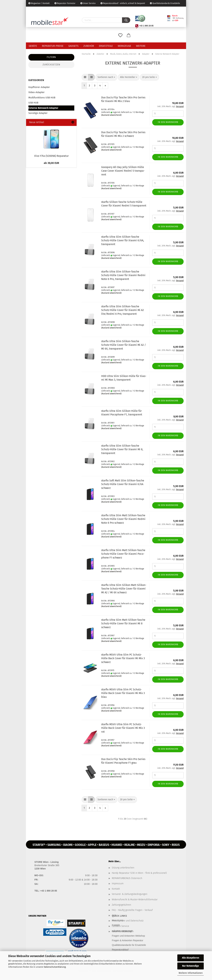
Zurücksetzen (51, 65)
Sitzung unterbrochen (123, 868)
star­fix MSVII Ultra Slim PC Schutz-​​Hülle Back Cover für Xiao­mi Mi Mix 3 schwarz (123, 658)
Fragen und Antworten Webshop (129, 936)
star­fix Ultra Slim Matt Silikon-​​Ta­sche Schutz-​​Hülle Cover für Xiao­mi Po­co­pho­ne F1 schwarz (123, 554)
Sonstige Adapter (38, 113)
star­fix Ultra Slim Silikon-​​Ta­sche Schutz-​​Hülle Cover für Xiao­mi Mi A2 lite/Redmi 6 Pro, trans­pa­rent (123, 310)
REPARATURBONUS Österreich (127, 878)
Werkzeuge (124, 46)
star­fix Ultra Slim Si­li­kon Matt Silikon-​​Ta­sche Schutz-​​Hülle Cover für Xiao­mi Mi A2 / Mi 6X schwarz (124, 589)
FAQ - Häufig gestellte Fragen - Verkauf (132, 910)
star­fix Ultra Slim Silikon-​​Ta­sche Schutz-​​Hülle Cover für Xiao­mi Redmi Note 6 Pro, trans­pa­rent (123, 275)
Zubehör (89, 46)
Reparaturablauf (120, 950)
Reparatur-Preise (53, 46)
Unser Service (88, 3)
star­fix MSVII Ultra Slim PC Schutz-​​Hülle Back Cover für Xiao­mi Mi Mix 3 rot (123, 728)
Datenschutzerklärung (55, 967)
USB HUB (33, 103)
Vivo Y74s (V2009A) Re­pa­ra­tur (51, 156)
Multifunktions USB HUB (42, 98)
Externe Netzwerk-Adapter (43, 108)
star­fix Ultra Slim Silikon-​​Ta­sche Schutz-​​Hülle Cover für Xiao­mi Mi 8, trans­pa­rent (122, 449)
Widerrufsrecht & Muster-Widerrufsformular (135, 900)
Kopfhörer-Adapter (39, 87)
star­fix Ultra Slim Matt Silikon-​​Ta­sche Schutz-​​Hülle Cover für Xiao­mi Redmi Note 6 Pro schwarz (123, 519)
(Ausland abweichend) (111, 115)
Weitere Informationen (191, 973)
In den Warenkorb (168, 122)
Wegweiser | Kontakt (39, 3)
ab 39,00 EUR (51, 163)
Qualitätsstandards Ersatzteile (165, 3)
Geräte (33, 46)
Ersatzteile (106, 46)
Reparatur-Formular (65, 3)
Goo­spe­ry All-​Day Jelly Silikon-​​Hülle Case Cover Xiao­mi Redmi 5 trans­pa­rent (123, 171)
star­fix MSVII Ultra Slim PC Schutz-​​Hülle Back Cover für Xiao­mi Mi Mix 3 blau (123, 693)
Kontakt (116, 889)
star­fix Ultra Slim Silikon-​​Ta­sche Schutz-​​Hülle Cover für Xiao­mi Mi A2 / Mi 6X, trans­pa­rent (124, 345)
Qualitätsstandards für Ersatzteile (129, 945)
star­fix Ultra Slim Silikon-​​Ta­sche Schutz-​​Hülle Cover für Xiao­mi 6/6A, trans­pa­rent (123, 241)
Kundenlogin (53, 10)
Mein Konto (118, 920)
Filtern (51, 57)
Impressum (118, 884)
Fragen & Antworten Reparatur (128, 940)
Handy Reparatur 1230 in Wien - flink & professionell (139, 873)
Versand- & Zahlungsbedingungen (130, 894)
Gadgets (73, 46)
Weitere (141, 46)
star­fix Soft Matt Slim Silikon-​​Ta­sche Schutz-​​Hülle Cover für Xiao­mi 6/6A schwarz (123, 484)
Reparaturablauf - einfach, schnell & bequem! (123, 3)
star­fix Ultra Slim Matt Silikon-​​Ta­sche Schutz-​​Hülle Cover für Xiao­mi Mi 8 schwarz (123, 624)
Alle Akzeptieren (191, 958)
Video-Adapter (36, 92)
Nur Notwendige (191, 966)
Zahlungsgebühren (121, 905)
